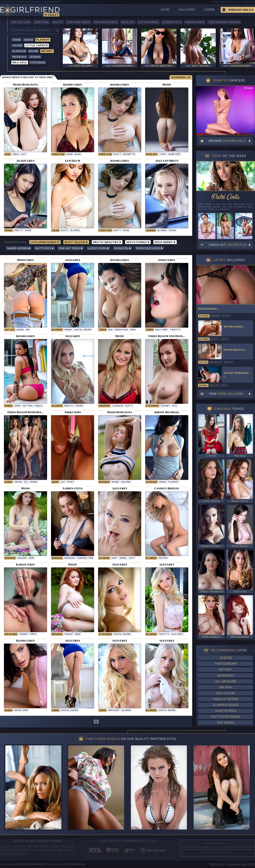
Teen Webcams (222, 2)
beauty (69, 406)
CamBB (209, 10)
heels (16, 155)
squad (18, 482)
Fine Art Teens (71, 248)
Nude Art (128, 22)
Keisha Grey (21, 711)
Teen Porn (41, 22)
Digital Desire (83, 330)
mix (28, 330)
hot (24, 155)
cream (33, 482)
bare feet (175, 155)
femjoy (69, 634)
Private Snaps (195, 22)
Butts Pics (45, 248)
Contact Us (217, 853)
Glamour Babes (226, 705)
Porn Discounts (149, 248)
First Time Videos (79, 22)
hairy (17, 406)
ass (63, 482)
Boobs (34, 51)
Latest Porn (98, 248)
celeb (55, 231)
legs (8, 155)
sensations (122, 330)
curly (163, 155)
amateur (104, 406)
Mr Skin (226, 687)
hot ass (10, 330)
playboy (173, 482)
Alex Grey (177, 634)
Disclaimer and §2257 (241, 864)
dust (132, 558)
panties (163, 558)
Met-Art (226, 670)
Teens (17, 40)
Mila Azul (20, 63)
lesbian (151, 231)
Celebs (17, 46)
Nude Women (226, 711)
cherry (24, 634)
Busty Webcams (244, 2)
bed (110, 330)
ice (26, 482)
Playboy (43, 40)
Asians (29, 40)
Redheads (19, 57)
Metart (47, 51)
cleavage (117, 406)
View (226, 394)
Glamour (19, 51)
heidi (31, 558)
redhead (70, 558)
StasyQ (226, 658)
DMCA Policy (217, 864)
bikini (70, 155)
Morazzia (123, 248)
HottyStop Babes (226, 717)
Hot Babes (226, 723)
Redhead (104, 482)
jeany (55, 482)
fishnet (165, 406)
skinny (68, 330)
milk (224, 386)
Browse (227, 141)
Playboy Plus (172, 22)
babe (78, 155)
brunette (129, 155)
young (9, 231)
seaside (22, 558)
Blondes (57, 330)
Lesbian (35, 57)
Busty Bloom (52, 2)
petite (203, 362)
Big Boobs (11, 634)
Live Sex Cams (21, 22)
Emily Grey (162, 330)
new (133, 330)
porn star (58, 155)
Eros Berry (165, 242)
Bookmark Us (181, 78)
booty (226, 316)
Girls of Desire (226, 699)
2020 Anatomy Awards (224, 22)
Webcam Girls (239, 10)
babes (20, 330)
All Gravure (226, 682)
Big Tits (58, 22)
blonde (75, 231)
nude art (152, 155)
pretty (19, 231)
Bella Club (226, 693)
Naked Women (19, 248)
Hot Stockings (148, 22)
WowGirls (226, 676)
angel (123, 558)
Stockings (38, 63)
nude (28, 231)
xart (114, 558)
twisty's (175, 330)
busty (117, 155)
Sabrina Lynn (85, 558)
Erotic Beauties (107, 242)
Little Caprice (37, 46)
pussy (70, 482)
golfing (126, 482)
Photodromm (226, 664)
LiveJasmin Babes (29, 2)
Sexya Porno (138, 242)
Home (165, 10)
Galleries (187, 10)
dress (163, 482)
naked (115, 482)
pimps (33, 634)
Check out (228, 245)
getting (28, 406)
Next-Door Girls (106, 22)
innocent (114, 711)
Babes (8, 406)
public (39, 406)
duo (174, 406)
